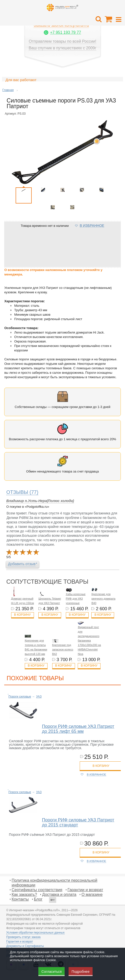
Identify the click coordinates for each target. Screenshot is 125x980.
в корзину (101, 766)
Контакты (20, 899)
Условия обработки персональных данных (35, 933)
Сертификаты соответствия (37, 890)
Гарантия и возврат (20, 942)
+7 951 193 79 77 (65, 32)
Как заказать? (24, 895)
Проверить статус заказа (23, 937)
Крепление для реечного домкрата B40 (103, 599)
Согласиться (51, 972)
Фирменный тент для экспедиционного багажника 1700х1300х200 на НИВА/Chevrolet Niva (89, 641)
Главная (8, 90)
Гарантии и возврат (85, 890)
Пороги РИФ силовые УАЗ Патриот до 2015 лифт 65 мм (78, 729)
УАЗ (39, 697)
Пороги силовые (20, 697)
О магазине (92, 895)
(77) (22, 492)
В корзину (22, 615)
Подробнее (81, 972)
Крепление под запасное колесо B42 (63, 649)
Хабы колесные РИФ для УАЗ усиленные (76, 599)
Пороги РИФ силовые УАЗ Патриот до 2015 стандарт (78, 822)
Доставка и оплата (59, 895)
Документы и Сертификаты (25, 946)
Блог (38, 899)
